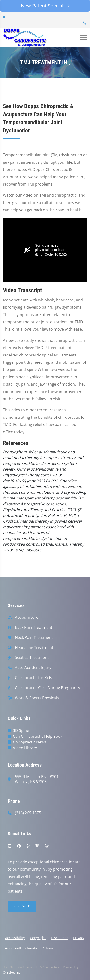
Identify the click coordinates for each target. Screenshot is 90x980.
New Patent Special (45, 6)
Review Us (22, 906)
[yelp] (28, 846)
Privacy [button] (79, 938)
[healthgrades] (37, 846)
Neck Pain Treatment (34, 638)
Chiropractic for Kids (33, 678)
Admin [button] (48, 948)
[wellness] (47, 846)
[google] (9, 846)
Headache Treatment (34, 648)
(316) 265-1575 (28, 813)
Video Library (25, 748)
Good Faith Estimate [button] (21, 948)
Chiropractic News (30, 742)
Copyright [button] (38, 938)
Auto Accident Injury (33, 668)
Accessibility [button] (15, 938)
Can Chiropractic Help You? (38, 736)
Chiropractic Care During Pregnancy (48, 688)
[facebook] (19, 846)
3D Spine (21, 730)
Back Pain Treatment (34, 627)
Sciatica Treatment (32, 658)
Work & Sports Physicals (37, 698)
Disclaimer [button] (59, 938)
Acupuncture (27, 617)
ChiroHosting (12, 972)
